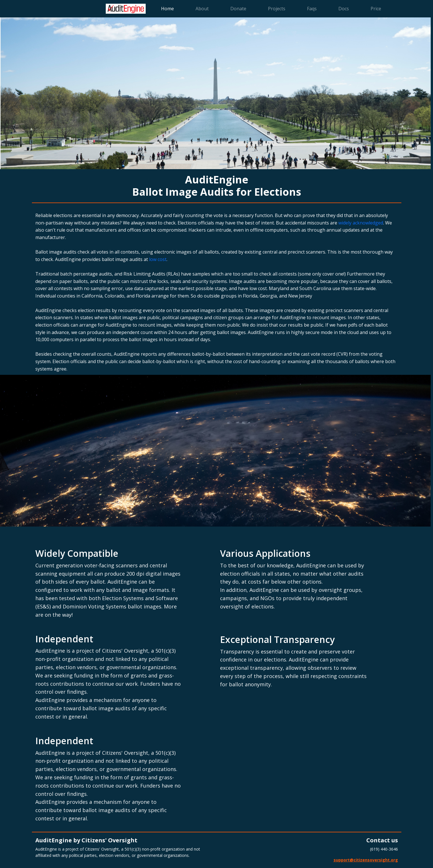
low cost (158, 259)
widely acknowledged (361, 223)
